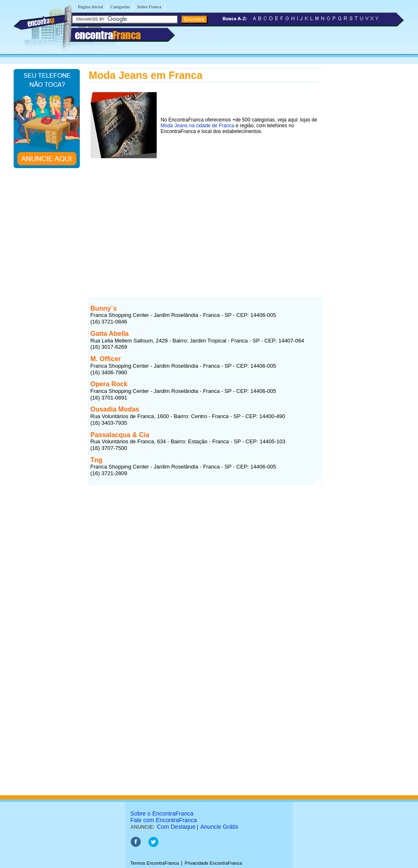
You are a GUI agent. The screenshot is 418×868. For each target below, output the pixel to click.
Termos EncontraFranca (154, 863)
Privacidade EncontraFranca (213, 863)
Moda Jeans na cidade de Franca (198, 126)
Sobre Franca (149, 7)
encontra (108, 35)
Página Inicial (91, 7)
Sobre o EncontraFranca (162, 813)
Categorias (120, 7)
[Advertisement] (205, 220)
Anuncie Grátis (220, 827)
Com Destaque (176, 827)
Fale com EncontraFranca (164, 820)
